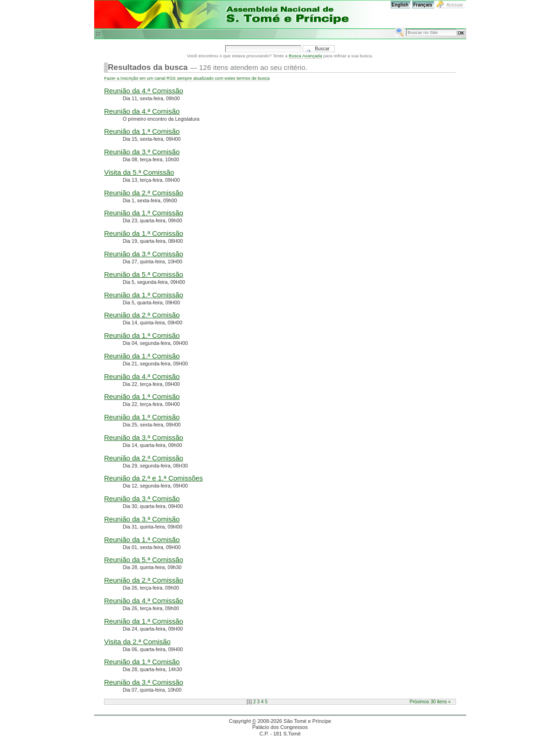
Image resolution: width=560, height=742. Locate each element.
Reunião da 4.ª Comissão (144, 91)
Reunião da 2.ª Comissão (144, 193)
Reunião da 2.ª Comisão (142, 315)
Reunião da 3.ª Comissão (144, 254)
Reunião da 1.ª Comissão (144, 213)
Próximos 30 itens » (430, 702)
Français (423, 5)
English (400, 5)
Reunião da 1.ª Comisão (142, 131)
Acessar (455, 5)
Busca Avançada (305, 56)
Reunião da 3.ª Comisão (142, 152)
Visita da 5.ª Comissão (139, 172)
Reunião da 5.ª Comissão (144, 274)
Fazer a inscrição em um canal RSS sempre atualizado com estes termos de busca (187, 78)
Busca (395, 27)
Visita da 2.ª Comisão (137, 642)
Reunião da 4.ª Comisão (142, 111)
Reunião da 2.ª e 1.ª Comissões (153, 478)
